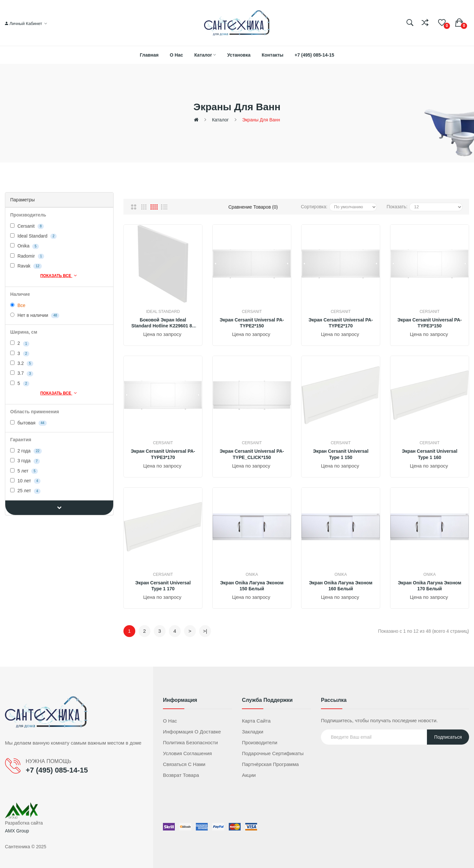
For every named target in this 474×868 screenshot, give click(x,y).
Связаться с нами (184, 764)
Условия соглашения (187, 753)
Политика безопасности (190, 742)
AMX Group (17, 831)
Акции (249, 775)
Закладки (253, 732)
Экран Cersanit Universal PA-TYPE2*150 (252, 323)
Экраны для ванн (261, 120)
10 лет (25, 481)
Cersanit (27, 226)
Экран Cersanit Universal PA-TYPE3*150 (430, 323)
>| (205, 631)
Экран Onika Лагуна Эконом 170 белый (430, 586)
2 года (26, 451)
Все (18, 305)
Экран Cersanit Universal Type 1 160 (430, 454)
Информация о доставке (192, 732)
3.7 (22, 373)
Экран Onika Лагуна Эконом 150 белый (252, 586)
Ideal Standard (33, 236)
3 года (25, 461)
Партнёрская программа (270, 764)
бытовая (28, 423)
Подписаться (448, 737)
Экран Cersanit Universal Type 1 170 (163, 586)
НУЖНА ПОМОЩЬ (48, 761)
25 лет (25, 491)
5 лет (24, 471)
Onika (25, 246)
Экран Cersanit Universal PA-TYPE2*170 (341, 323)
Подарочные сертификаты (273, 753)
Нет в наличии (35, 315)
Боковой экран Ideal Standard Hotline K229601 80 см (163, 323)
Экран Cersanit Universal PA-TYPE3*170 (163, 454)
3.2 (22, 363)
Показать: (397, 207)
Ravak (26, 266)
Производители (260, 742)
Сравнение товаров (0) (253, 207)
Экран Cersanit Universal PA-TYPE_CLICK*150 (252, 454)
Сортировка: (314, 207)
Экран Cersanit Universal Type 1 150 (341, 454)
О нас (170, 721)
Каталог (220, 120)
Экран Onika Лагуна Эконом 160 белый (341, 586)
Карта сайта (256, 721)
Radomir (27, 256)
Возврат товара (181, 775)
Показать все (59, 276)
